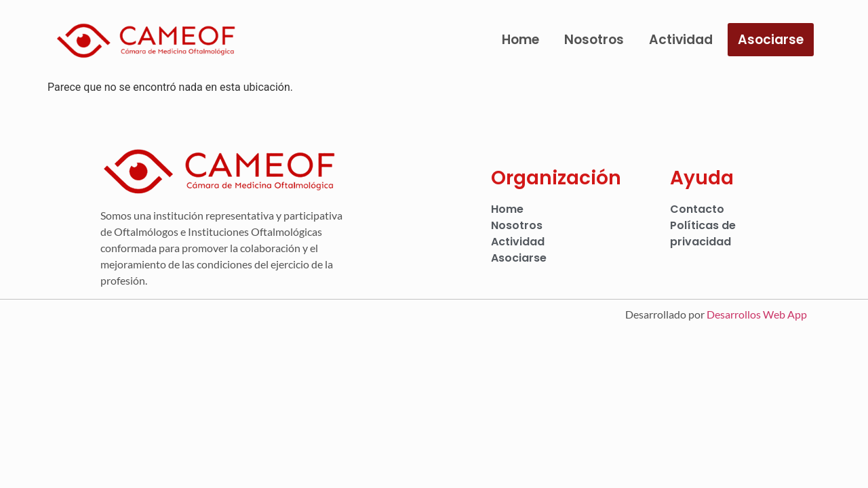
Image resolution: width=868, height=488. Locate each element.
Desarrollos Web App (757, 314)
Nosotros (594, 40)
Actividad (681, 40)
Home (520, 40)
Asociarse (771, 40)
